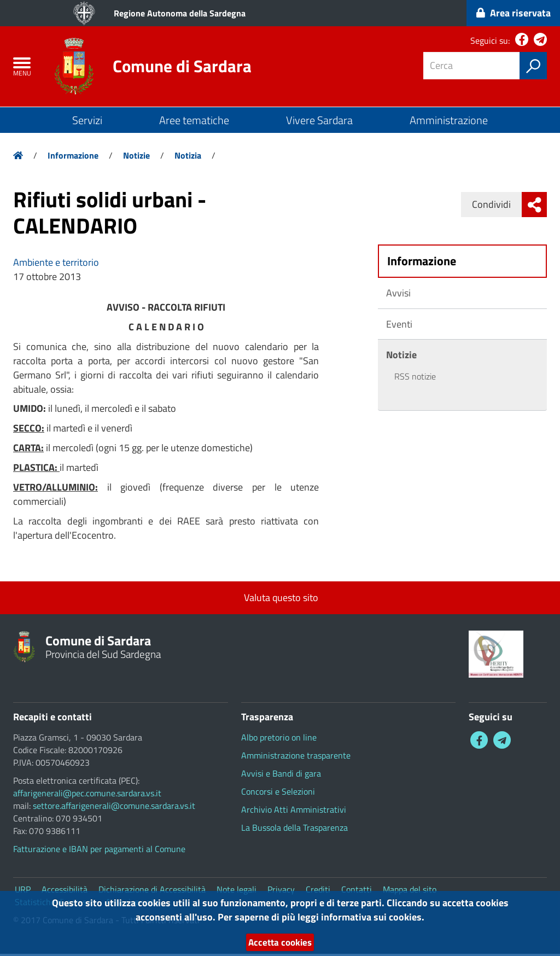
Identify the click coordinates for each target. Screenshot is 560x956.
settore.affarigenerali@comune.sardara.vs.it (114, 808)
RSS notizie (415, 378)
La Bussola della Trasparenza (294, 830)
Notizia (188, 158)
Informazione (73, 158)
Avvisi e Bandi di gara (281, 776)
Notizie (136, 158)
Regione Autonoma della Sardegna (180, 13)
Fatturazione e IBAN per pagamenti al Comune (99, 851)
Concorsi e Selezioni (278, 794)
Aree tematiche (194, 122)
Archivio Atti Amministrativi (294, 812)
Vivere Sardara (319, 122)
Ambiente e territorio (56, 264)
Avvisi (398, 295)
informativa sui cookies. (373, 916)
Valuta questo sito (280, 600)
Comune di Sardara (185, 67)
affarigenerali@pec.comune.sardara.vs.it (87, 795)
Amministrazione (449, 122)
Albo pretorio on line (279, 739)
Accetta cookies (280, 942)
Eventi (399, 326)
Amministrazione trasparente (296, 757)
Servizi (87, 122)
